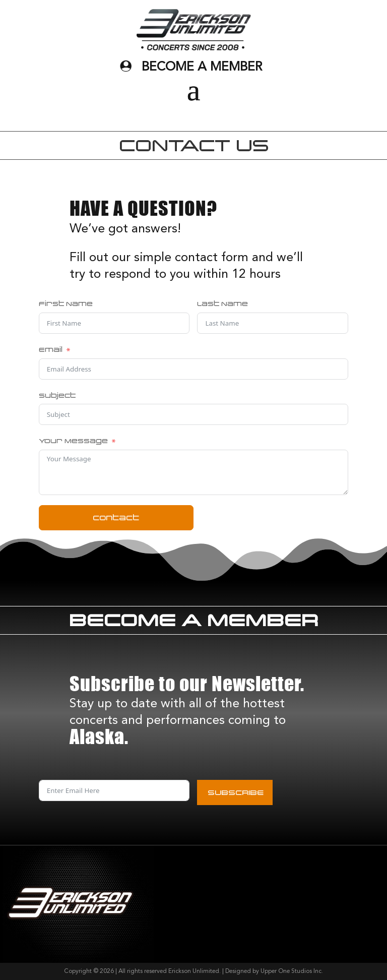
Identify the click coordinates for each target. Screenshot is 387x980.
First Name (66, 303)
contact (116, 517)
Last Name (222, 303)
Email (51, 349)
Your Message (73, 441)
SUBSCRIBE (236, 792)
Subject (57, 395)
